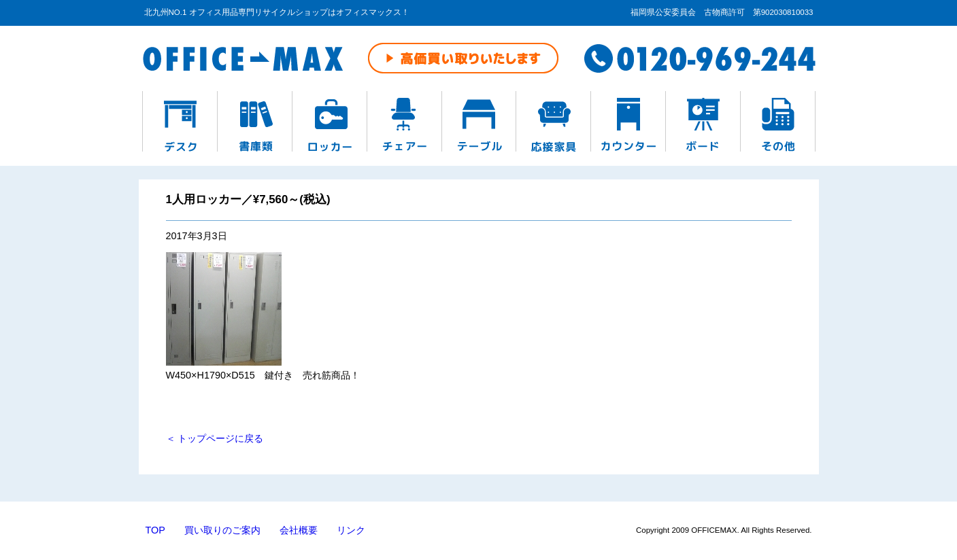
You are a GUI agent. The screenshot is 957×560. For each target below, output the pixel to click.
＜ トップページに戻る (215, 438)
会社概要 (299, 530)
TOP (155, 530)
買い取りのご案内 (222, 530)
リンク (351, 530)
